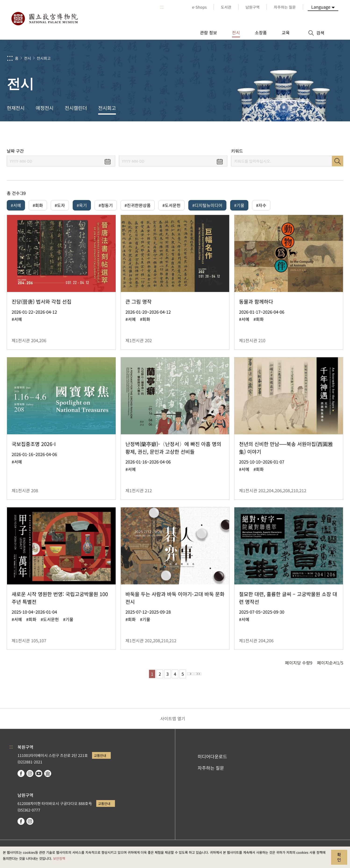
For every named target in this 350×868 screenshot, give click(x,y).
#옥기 (82, 205)
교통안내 (100, 759)
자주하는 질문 (211, 771)
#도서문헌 (171, 205)
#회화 (38, 205)
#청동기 (106, 205)
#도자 (60, 205)
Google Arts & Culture (48, 777)
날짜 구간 (15, 151)
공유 (292, 135)
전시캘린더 (76, 108)
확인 (339, 857)
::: (162, 7)
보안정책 (59, 858)
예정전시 (45, 108)
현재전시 (16, 108)
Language (321, 7)
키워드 (237, 151)
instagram (30, 777)
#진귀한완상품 (138, 205)
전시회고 (44, 58)
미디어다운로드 (212, 760)
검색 (338, 161)
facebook (21, 777)
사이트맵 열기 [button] (173, 722)
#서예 (16, 205)
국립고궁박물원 (44, 19)
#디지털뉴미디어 (207, 205)
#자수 (261, 205)
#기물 (239, 205)
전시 (28, 58)
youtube (39, 777)
